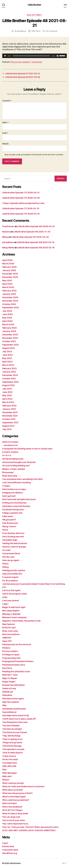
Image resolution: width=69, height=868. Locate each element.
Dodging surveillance (13, 493)
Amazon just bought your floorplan (19, 462)
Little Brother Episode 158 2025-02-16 (36, 242)
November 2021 (10, 416)
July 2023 (7, 351)
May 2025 (7, 280)
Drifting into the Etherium (14, 503)
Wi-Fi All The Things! (12, 810)
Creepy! (6, 486)
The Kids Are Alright (12, 729)
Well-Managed (9, 773)
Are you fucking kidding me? (16, 466)
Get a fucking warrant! (13, 537)
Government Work (11, 553)
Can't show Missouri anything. (17, 482)
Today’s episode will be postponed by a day (23, 203)
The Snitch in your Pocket (15, 732)
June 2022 (7, 392)
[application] (34, 56)
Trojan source (9, 756)
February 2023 (9, 368)
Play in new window (20, 62)
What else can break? (13, 790)
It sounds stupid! (10, 577)
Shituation (7, 695)
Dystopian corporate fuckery (16, 506)
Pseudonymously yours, (14, 665)
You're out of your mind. (14, 820)
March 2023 (8, 365)
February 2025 (9, 291)
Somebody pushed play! (14, 709)
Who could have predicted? (16, 800)
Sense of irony (9, 688)
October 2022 (9, 379)
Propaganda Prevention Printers (18, 661)
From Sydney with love (13, 533)
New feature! (9, 624)
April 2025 (7, 284)
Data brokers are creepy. (14, 489)
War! (5, 770)
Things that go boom (12, 742)
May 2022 (7, 395)
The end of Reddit (11, 726)
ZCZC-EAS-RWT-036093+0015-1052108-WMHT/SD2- (29, 830)
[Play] (5, 56)
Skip (4, 705)
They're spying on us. (13, 739)
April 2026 (7, 260)
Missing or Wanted (11, 614)
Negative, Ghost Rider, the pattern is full (21, 621)
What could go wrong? (13, 783)
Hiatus (5, 564)
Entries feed (8, 846)
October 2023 (9, 341)
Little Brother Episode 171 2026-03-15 (21, 208)
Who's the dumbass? (12, 807)
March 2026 (8, 264)
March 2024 (8, 324)
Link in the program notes (15, 594)
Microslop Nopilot (11, 611)
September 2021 (10, 423)
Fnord (5, 530)
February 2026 (9, 267)
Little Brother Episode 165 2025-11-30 (32, 232)
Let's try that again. (11, 590)
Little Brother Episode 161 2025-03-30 (30, 237)
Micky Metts (8, 248)
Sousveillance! (9, 712)
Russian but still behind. (14, 685)
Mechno (6, 232)
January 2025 (9, 294)
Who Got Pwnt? (34, 15)
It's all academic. (10, 581)
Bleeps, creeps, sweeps (14, 469)
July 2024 (7, 311)
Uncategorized (10, 763)
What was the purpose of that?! (17, 793)
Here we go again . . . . (12, 560)
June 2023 (7, 355)
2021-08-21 (36, 31)
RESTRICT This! (10, 675)
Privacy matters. (10, 651)
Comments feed (10, 850)
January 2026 (9, 270)
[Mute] (58, 56)
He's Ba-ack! (8, 557)
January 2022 (9, 409)
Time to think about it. (13, 753)
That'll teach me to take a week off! (19, 719)
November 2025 (10, 277)
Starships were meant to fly (16, 715)
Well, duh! (7, 776)
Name (5, 123)
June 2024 (7, 314)
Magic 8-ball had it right (14, 607)
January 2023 (9, 372)
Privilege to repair (11, 655)
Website (5, 144)
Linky (5, 597)
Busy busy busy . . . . (11, 476)
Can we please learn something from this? (23, 479)
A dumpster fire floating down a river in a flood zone (27, 449)
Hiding (5, 567)
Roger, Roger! (9, 682)
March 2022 (8, 402)
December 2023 (10, 335)
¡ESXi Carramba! (10, 442)
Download (37, 62)
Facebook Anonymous (13, 510)
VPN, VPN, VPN (9, 766)
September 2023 (10, 345)
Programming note (11, 658)
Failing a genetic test (12, 513)
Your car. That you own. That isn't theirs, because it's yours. (31, 827)
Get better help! (10, 540)
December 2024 (10, 297)
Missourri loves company (14, 617)
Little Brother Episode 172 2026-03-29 (21, 198)
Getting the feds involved (14, 543)
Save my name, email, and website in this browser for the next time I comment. (34, 155)
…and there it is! (10, 445)
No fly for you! (9, 628)
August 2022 (8, 385)
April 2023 (7, 362)
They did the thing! (11, 736)
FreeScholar (8, 226)
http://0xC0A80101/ (12, 574)
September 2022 (10, 382)
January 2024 (9, 331)
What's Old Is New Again (14, 797)
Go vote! (6, 550)
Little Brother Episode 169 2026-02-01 (36, 226)
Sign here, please (11, 702)
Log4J (5, 604)
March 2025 (8, 287)
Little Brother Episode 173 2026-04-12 (21, 193)
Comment (7, 101)
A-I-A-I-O (7, 455)
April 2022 (7, 399)
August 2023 (9, 348)
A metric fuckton (10, 452)
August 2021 (8, 426)
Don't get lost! (9, 496)
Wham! (6, 780)
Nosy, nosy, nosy (10, 631)
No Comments (52, 31)
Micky (5, 237)
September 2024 (10, 308)
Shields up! (8, 692)
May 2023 (7, 358)
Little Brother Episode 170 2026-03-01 (21, 214)
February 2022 (9, 406)
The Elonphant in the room (15, 722)
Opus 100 (7, 641)
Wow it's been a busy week (15, 814)
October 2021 (9, 419)
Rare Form (7, 668)
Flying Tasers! (9, 526)
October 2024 (9, 304)
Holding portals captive (14, 570)
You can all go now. (11, 817)
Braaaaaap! (8, 472)
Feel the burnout (10, 523)
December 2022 (10, 375)
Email (5, 133)
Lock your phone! (11, 600)
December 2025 (10, 274)
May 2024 (7, 318)
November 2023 (10, 338)
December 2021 (10, 412)
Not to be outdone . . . (12, 634)
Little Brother (34, 5)
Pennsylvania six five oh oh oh (17, 644)
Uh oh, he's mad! (10, 759)
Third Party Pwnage (12, 746)
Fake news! (8, 516)
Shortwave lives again (13, 699)
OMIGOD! (7, 638)
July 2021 (7, 429)
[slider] (31, 56)
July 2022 (7, 389)
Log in (5, 843)
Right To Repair (10, 678)
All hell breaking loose (13, 459)
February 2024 (9, 328)
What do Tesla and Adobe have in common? (23, 786)
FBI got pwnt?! (9, 520)
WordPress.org (10, 853)
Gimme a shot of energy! (14, 547)
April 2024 (7, 321)
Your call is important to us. (15, 824)
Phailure (6, 648)
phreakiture (22, 31)
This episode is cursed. (13, 749)
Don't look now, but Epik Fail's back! (19, 499)
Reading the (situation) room (16, 671)
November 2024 (10, 301)
